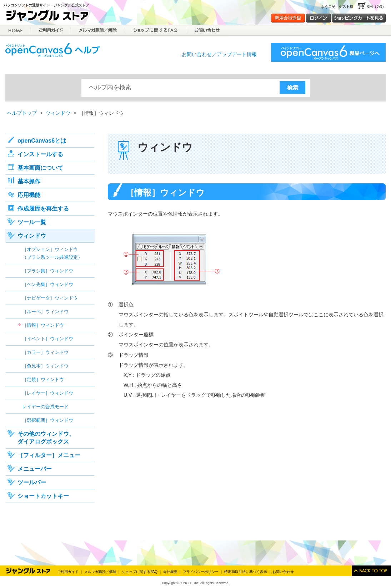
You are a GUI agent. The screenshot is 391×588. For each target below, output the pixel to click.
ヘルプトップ (22, 113)
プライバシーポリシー (201, 572)
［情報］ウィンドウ (43, 325)
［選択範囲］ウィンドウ (48, 420)
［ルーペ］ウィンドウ (45, 312)
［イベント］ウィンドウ (48, 339)
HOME (16, 30)
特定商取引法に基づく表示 (246, 572)
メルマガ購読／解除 (98, 30)
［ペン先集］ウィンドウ (48, 284)
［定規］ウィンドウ (43, 379)
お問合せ (207, 30)
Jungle (29, 571)
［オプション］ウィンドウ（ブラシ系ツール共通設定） (52, 253)
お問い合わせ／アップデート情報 (219, 54)
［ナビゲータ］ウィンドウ (50, 298)
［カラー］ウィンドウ (45, 352)
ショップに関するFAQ (156, 30)
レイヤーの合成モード (45, 407)
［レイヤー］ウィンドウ (48, 393)
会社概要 (170, 572)
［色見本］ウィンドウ (45, 366)
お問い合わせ (283, 572)
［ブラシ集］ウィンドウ (48, 271)
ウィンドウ (58, 113)
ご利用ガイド (51, 30)
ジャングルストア (50, 17)
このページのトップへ (371, 571)
